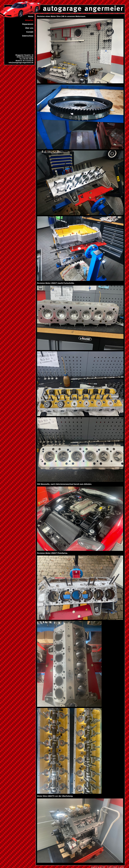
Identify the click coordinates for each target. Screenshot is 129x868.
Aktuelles (29, 20)
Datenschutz (28, 36)
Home (31, 16)
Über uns (29, 28)
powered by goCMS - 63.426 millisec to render (108, 867)
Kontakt (30, 32)
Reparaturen (28, 24)
